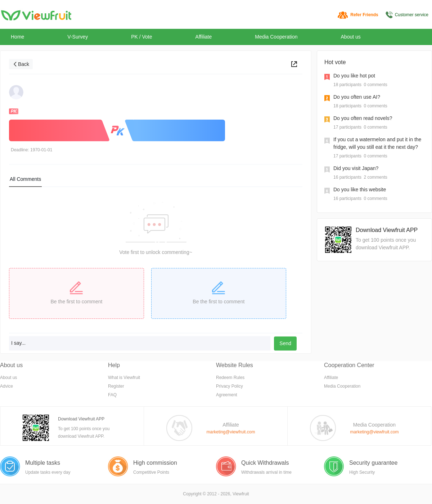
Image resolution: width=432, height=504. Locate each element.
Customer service (412, 15)
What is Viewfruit (124, 378)
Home (17, 37)
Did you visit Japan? (356, 168)
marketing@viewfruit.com (231, 432)
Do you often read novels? (363, 118)
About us (351, 37)
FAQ (112, 395)
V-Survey (78, 37)
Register (116, 386)
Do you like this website (360, 189)
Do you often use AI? (357, 97)
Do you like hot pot (354, 76)
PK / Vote (141, 37)
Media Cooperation (276, 37)
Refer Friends (364, 15)
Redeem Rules (230, 378)
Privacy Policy (229, 386)
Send (285, 343)
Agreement (227, 395)
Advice (6, 386)
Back (24, 64)
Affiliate (204, 37)
